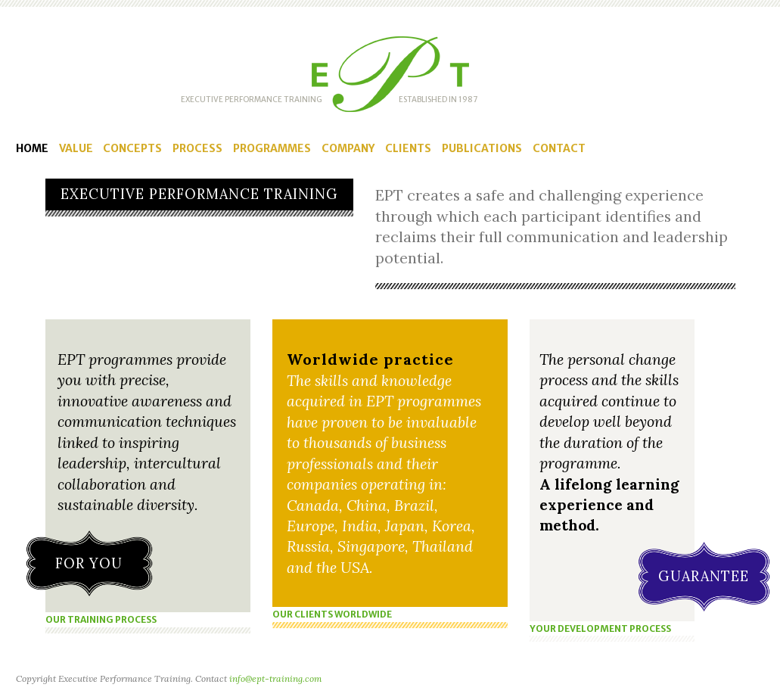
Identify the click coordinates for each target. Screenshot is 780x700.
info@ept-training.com (275, 678)
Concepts (132, 148)
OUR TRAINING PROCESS (101, 619)
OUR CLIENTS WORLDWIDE (332, 614)
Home (32, 148)
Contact (559, 148)
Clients (408, 148)
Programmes (272, 148)
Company (348, 148)
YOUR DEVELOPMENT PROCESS (600, 628)
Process (197, 148)
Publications (482, 148)
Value (76, 148)
